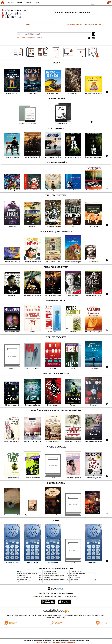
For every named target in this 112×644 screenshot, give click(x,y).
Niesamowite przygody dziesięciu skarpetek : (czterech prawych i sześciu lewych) (63, 576)
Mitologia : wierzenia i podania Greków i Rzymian (28, 574)
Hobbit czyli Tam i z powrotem (23, 577)
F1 (96, 2)
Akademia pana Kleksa (22, 579)
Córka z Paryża (74, 579)
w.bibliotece (54, 615)
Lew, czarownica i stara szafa (23, 576)
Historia (20, 3)
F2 (101, 2)
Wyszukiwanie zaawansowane (26, 37)
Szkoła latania (47, 577)
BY (87, 2)
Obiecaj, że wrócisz (75, 577)
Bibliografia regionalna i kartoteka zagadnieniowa (84, 24)
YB (83, 2)
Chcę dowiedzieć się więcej (46, 642)
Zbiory (28, 24)
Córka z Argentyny (75, 581)
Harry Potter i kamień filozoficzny (24, 581)
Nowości (11, 3)
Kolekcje (39, 37)
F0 (92, 2)
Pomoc (29, 3)
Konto (37, 3)
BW (79, 2)
